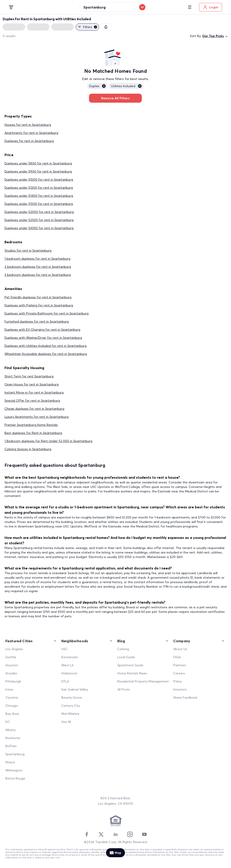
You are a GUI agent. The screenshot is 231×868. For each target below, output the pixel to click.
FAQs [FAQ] (177, 657)
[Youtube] (144, 834)
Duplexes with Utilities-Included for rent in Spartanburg (46, 346)
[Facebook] (87, 834)
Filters (87, 27)
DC (8, 722)
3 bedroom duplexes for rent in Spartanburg (38, 275)
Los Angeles (14, 649)
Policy (178, 681)
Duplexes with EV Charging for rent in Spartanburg (42, 330)
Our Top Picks (215, 36)
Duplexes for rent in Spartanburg (29, 141)
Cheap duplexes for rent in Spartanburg (34, 409)
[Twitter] (101, 834)
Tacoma (12, 697)
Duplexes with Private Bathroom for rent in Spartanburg (47, 313)
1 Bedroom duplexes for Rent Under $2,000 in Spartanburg (48, 441)
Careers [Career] (179, 673)
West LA (67, 665)
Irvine (9, 689)
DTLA (65, 681)
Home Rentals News (132, 673)
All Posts (124, 689)
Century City (71, 706)
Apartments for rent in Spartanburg (31, 133)
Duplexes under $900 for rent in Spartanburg (38, 171)
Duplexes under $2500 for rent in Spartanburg (39, 220)
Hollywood (69, 673)
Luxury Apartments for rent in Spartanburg (37, 417)
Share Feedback (185, 697)
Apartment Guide (130, 665)
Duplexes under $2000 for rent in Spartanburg (39, 212)
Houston (12, 665)
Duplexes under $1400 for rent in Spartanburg (39, 196)
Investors (180, 689)
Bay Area (12, 714)
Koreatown (70, 657)
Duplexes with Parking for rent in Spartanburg (39, 305)
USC (64, 649)
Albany (10, 730)
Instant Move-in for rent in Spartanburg (34, 392)
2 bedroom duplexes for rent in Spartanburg (38, 267)
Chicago (12, 706)
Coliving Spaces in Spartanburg (28, 449)
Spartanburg (15, 754)
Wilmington (14, 770)
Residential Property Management (143, 681)
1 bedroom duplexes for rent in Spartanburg (37, 259)
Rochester (13, 738)
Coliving (123, 649)
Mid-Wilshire (70, 714)
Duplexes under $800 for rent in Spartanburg (38, 163)
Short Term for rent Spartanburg (29, 376)
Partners (180, 665)
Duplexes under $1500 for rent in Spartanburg (39, 204)
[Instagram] (130, 834)
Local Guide (126, 657)
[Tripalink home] (11, 7)
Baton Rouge (15, 778)
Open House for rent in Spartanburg (32, 384)
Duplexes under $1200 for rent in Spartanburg (39, 188)
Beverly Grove (72, 697)
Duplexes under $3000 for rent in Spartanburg (39, 228)
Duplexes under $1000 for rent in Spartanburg (39, 179)
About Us (180, 649)
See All (66, 722)
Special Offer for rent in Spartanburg (32, 401)
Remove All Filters (115, 98)
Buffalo (11, 746)
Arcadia (11, 673)
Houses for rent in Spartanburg (28, 125)
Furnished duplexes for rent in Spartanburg (37, 321)
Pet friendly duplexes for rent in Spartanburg (38, 297)
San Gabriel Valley (75, 689)
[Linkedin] (115, 834)
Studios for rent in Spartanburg (28, 250)
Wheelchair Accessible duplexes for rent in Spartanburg (46, 354)
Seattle (11, 657)
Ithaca (10, 762)
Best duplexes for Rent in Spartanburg (33, 433)
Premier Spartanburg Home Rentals (31, 425)
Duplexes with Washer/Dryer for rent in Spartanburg (43, 338)
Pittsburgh (13, 681)
